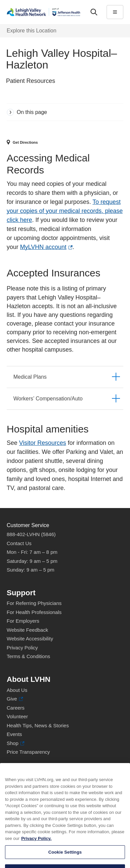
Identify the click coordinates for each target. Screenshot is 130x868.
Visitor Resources (43, 443)
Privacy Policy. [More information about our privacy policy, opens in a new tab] (36, 848)
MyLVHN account (46, 247)
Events (14, 734)
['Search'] (94, 12)
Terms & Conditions (28, 656)
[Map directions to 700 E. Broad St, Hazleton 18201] (62, 143)
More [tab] (62, 25)
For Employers (23, 621)
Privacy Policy (22, 648)
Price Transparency (28, 752)
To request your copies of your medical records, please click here (65, 211)
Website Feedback (27, 630)
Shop (16, 743)
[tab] (65, 377)
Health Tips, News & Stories (38, 725)
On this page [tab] (32, 112)
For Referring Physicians (34, 603)
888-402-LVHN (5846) (31, 534)
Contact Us (19, 543)
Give (15, 699)
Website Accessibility (30, 639)
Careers (16, 708)
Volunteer (17, 716)
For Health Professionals (34, 612)
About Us (17, 690)
